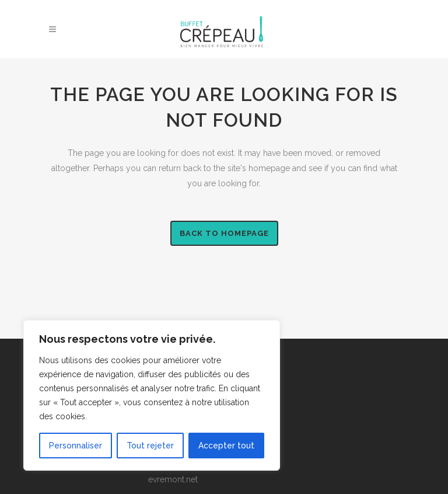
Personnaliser (76, 446)
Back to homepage (224, 233)
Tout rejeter (150, 446)
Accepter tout (226, 446)
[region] (152, 395)
